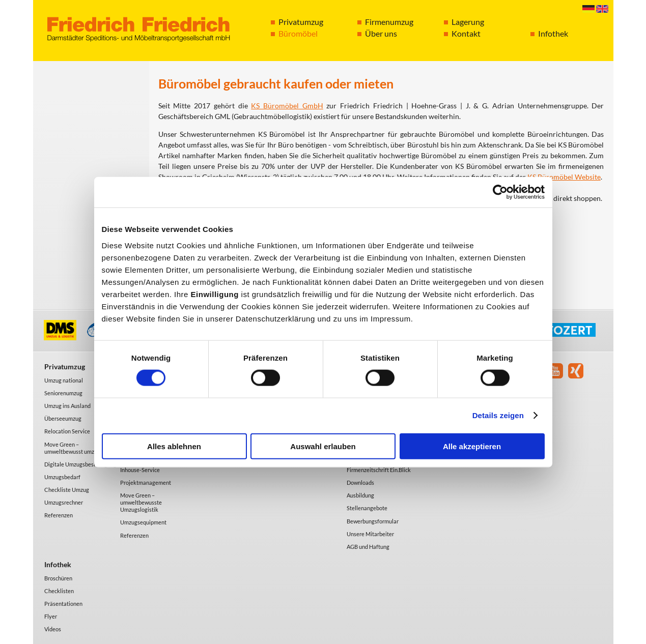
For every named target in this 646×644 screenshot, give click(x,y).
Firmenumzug (389, 22)
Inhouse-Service (140, 470)
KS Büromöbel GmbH (287, 106)
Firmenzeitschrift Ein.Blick (379, 470)
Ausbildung (360, 495)
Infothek (553, 33)
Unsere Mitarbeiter (370, 534)
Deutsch (588, 9)
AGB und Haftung (368, 547)
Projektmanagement (146, 482)
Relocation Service (67, 431)
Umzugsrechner (64, 502)
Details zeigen (498, 415)
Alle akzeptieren (472, 446)
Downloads (360, 482)
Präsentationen (63, 604)
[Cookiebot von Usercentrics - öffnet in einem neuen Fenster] (500, 192)
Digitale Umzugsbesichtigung (80, 464)
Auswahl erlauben (323, 446)
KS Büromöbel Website (564, 177)
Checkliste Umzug (67, 490)
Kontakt (466, 33)
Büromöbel (298, 33)
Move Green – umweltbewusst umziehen (76, 448)
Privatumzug (301, 22)
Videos (53, 629)
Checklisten (59, 591)
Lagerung (468, 22)
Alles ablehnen (174, 446)
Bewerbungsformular (373, 521)
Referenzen (59, 515)
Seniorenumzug (63, 393)
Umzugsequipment (143, 522)
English (602, 9)
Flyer (51, 616)
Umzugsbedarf (62, 477)
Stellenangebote (367, 508)
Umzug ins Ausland (67, 406)
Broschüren (58, 578)
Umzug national (64, 380)
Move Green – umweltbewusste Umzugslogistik (141, 502)
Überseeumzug (63, 418)
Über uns (381, 33)
